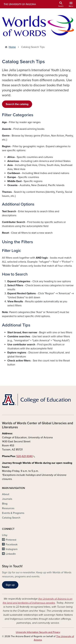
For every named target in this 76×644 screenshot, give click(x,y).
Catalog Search (11, 518)
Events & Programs (13, 513)
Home (12, 47)
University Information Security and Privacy (38, 632)
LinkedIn (11, 554)
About (6, 494)
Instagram (12, 549)
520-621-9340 (26, 456)
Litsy (5, 535)
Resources (8, 508)
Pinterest (11, 540)
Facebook (12, 545)
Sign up (10, 585)
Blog (5, 504)
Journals (7, 499)
